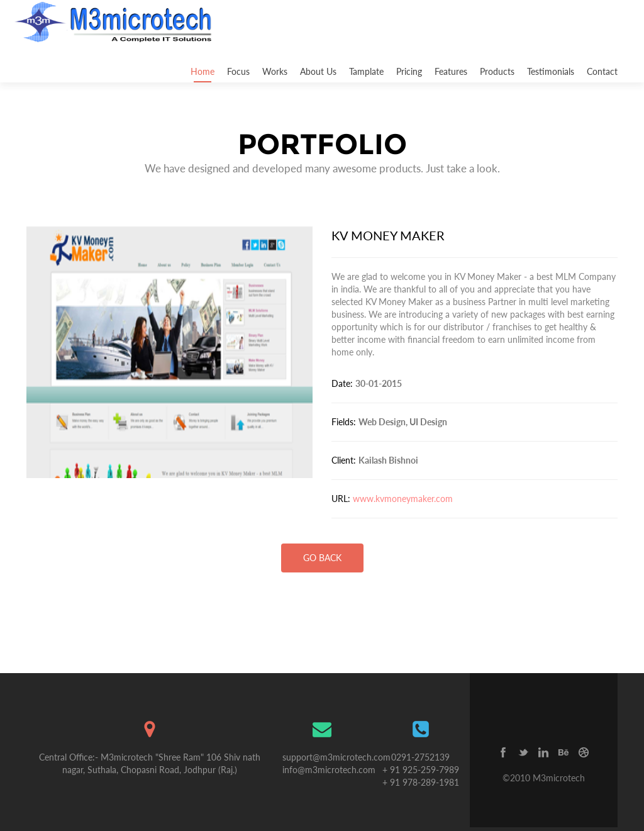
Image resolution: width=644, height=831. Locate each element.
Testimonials (551, 71)
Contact (602, 71)
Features (451, 71)
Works (275, 71)
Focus (238, 71)
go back (322, 558)
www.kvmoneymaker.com (403, 499)
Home (203, 71)
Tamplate (366, 71)
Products (497, 71)
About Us (318, 71)
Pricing (409, 71)
